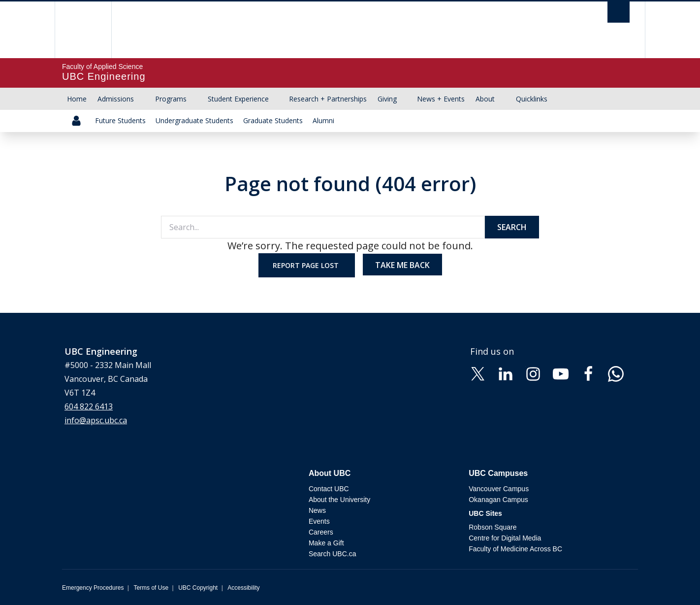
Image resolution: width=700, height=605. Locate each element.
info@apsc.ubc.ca (96, 420)
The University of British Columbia (83, 30)
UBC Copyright (198, 588)
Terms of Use (151, 588)
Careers (321, 532)
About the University (339, 500)
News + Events (441, 99)
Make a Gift (326, 543)
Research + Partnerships (328, 99)
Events (319, 521)
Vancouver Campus (499, 489)
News (317, 510)
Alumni (323, 120)
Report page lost (307, 265)
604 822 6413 (89, 406)
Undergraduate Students (194, 120)
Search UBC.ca (332, 554)
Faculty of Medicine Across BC (515, 549)
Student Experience (238, 99)
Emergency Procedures (93, 588)
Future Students (120, 120)
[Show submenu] (143, 99)
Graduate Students (273, 120)
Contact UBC (329, 489)
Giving (387, 99)
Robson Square (493, 527)
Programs (171, 99)
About (485, 99)
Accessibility (243, 588)
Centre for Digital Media (505, 538)
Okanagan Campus (498, 500)
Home (77, 99)
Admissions (116, 99)
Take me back (402, 265)
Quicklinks (532, 99)
